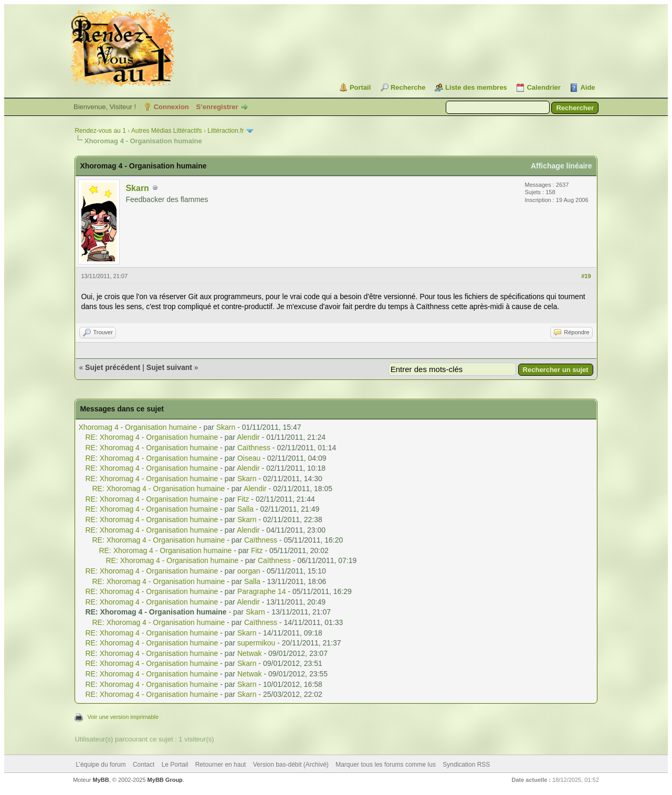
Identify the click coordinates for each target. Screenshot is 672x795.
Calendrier (543, 87)
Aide (587, 87)
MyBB (101, 780)
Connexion (171, 107)
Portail (360, 87)
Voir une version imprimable (123, 717)
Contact (144, 765)
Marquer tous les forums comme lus (386, 765)
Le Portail (175, 765)
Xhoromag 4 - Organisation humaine (138, 427)
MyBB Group (165, 780)
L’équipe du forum (101, 765)
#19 (586, 276)
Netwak (250, 653)
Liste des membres (476, 87)
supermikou (256, 643)
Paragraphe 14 (262, 591)
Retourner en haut (221, 765)
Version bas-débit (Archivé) (291, 765)
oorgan (249, 571)
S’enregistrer (217, 107)
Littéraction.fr (225, 131)
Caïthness (254, 448)
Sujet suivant (169, 367)
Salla (245, 509)
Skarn (137, 188)
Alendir (248, 437)
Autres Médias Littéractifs (167, 131)
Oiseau (249, 458)
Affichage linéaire (561, 166)
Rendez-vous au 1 (100, 131)
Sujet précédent (113, 367)
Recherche (408, 87)
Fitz (243, 499)
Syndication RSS (466, 765)
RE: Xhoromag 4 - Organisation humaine (151, 437)
